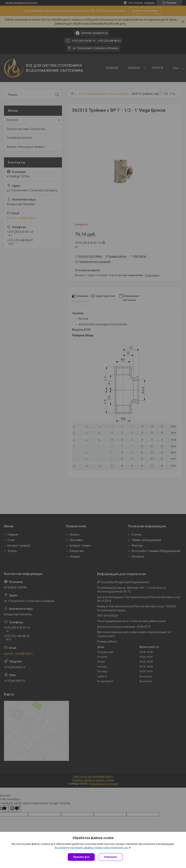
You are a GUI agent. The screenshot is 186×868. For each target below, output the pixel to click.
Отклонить (111, 857)
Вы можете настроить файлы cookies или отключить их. (92, 848)
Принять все (81, 857)
